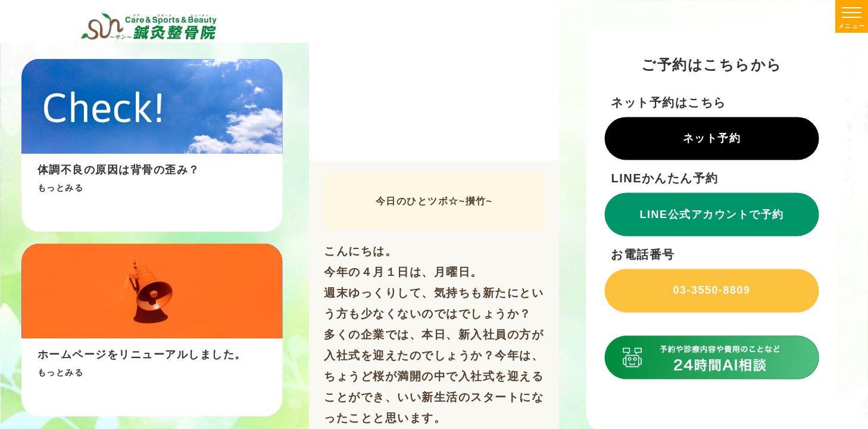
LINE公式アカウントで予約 (712, 214)
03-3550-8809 (711, 291)
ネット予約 (712, 138)
